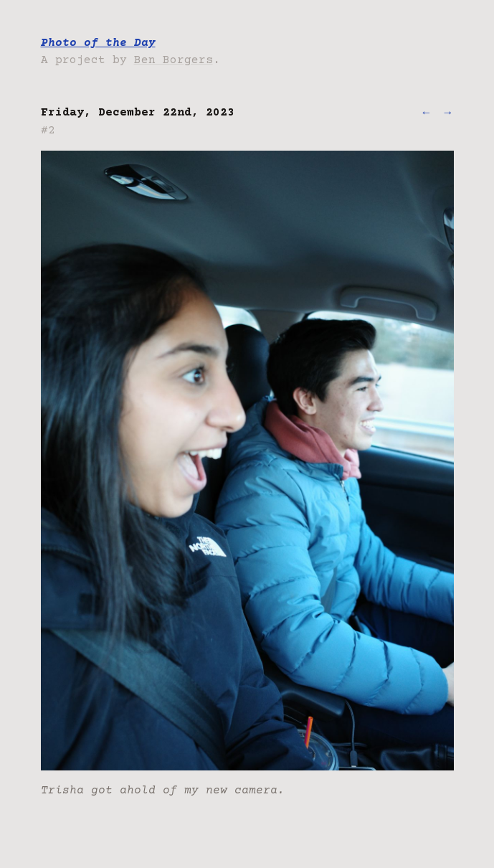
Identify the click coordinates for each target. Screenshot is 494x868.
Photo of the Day (98, 43)
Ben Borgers (174, 60)
